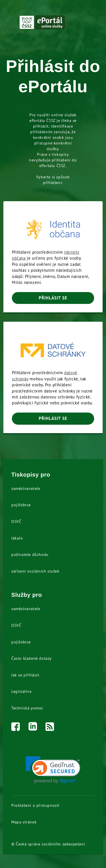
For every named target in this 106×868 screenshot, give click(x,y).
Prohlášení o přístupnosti (35, 805)
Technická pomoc (27, 708)
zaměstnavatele (26, 488)
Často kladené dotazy (32, 658)
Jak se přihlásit (25, 675)
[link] (53, 770)
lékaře (17, 538)
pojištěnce (21, 505)
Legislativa (21, 691)
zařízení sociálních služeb (35, 571)
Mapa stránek (24, 822)
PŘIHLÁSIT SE (53, 298)
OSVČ (16, 521)
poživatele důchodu (30, 554)
